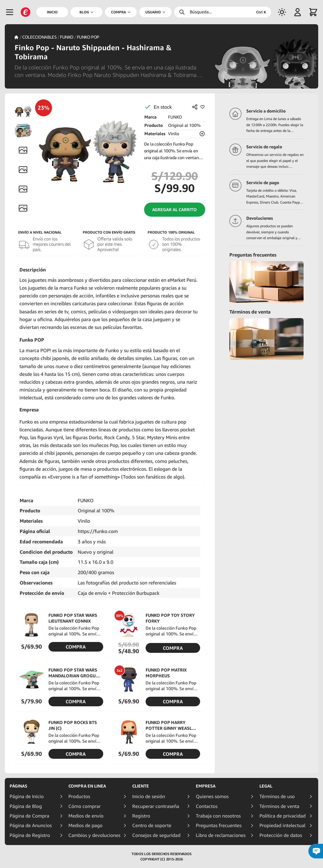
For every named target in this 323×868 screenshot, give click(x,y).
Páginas (18, 786)
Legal (266, 786)
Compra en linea (87, 786)
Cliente (141, 786)
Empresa (206, 786)
